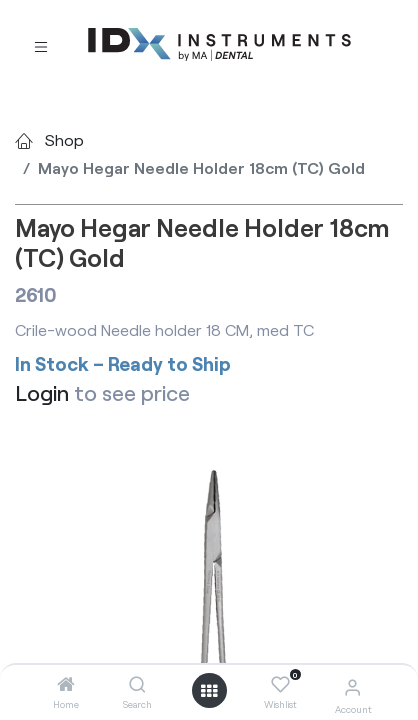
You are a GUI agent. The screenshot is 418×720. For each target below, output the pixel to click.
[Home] (66, 684)
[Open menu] (209, 691)
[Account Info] (352, 686)
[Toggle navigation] (41, 45)
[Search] (137, 684)
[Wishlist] (280, 685)
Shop (64, 139)
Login (42, 392)
